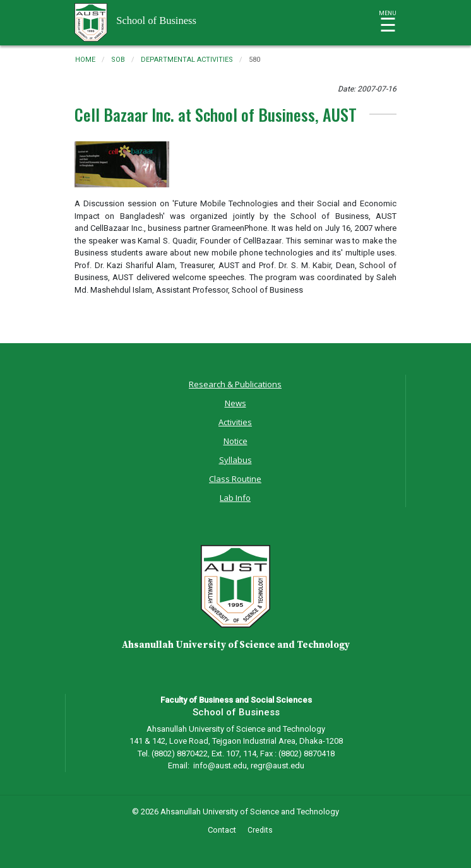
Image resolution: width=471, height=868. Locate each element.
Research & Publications (235, 384)
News (235, 403)
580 (254, 60)
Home (85, 60)
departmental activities (187, 60)
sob (118, 60)
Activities (235, 422)
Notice (235, 441)
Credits (260, 830)
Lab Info (235, 498)
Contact (222, 830)
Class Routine (235, 479)
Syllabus (235, 460)
